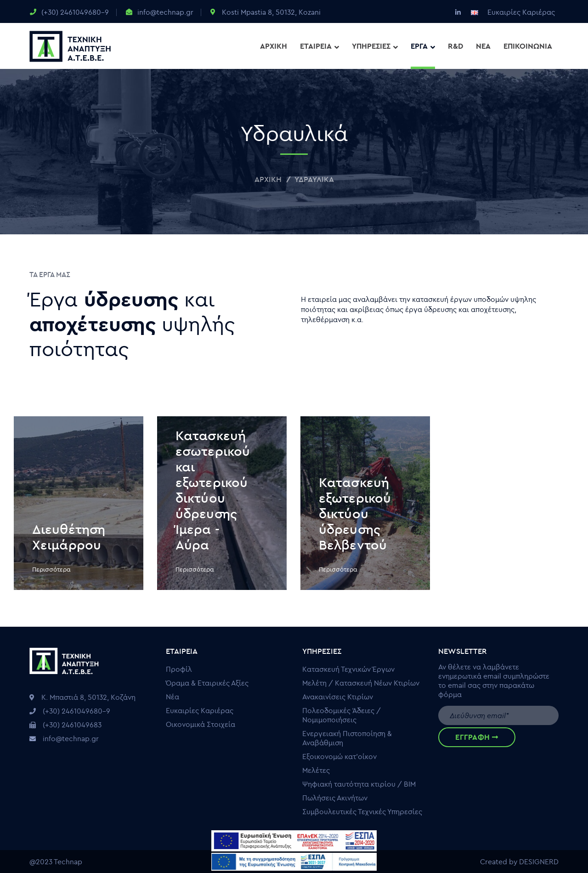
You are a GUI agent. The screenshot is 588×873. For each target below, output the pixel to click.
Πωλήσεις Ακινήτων (335, 798)
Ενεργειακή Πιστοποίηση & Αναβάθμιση (347, 738)
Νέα (172, 697)
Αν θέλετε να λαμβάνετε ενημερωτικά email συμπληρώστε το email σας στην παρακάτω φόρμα (494, 680)
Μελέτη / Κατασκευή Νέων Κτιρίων (361, 683)
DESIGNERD (539, 862)
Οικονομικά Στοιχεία (201, 724)
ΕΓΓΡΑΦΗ (477, 737)
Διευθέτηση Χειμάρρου (69, 537)
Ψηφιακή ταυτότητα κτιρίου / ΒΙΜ (359, 784)
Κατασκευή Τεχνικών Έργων (348, 669)
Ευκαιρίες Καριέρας (521, 12)
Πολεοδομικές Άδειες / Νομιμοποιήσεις (342, 715)
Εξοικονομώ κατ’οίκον (339, 756)
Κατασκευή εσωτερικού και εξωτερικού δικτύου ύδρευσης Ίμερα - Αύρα (213, 490)
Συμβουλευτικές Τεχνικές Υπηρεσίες (362, 811)
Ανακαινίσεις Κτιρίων (338, 697)
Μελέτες (316, 770)
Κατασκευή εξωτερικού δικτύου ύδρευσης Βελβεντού (355, 513)
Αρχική (268, 179)
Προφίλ (179, 669)
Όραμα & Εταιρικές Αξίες (207, 683)
